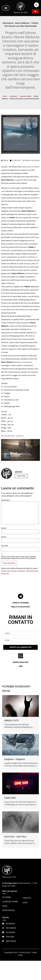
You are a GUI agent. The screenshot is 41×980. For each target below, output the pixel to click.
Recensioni (13, 96)
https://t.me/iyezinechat (20, 607)
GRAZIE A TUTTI (12, 720)
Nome (4, 528)
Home (5, 96)
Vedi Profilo (21, 476)
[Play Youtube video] (20, 450)
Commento (6, 500)
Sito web (4, 546)
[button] (6, 8)
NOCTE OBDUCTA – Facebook (12, 436)
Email (4, 537)
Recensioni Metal (26, 96)
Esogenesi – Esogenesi (15, 759)
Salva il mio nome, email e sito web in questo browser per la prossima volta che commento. (19, 558)
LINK (20, 666)
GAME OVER (10, 798)
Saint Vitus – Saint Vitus (15, 837)
